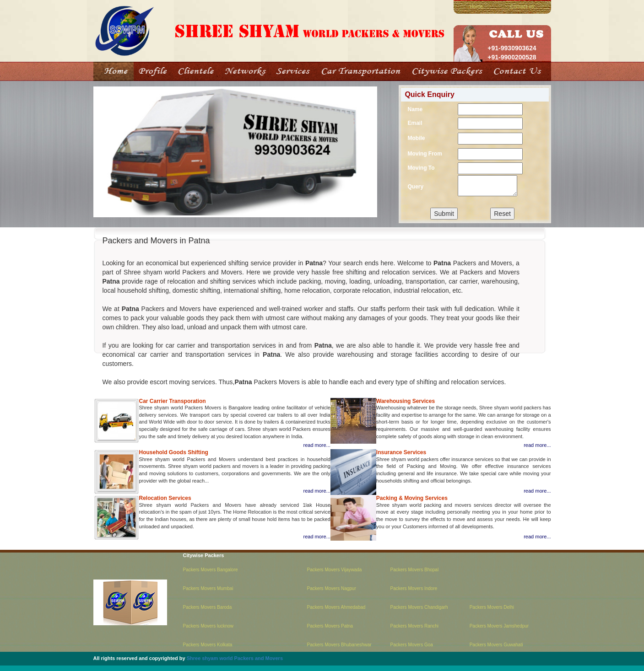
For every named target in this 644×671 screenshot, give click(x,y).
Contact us (522, 6)
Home (476, 6)
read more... (317, 445)
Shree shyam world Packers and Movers (235, 658)
